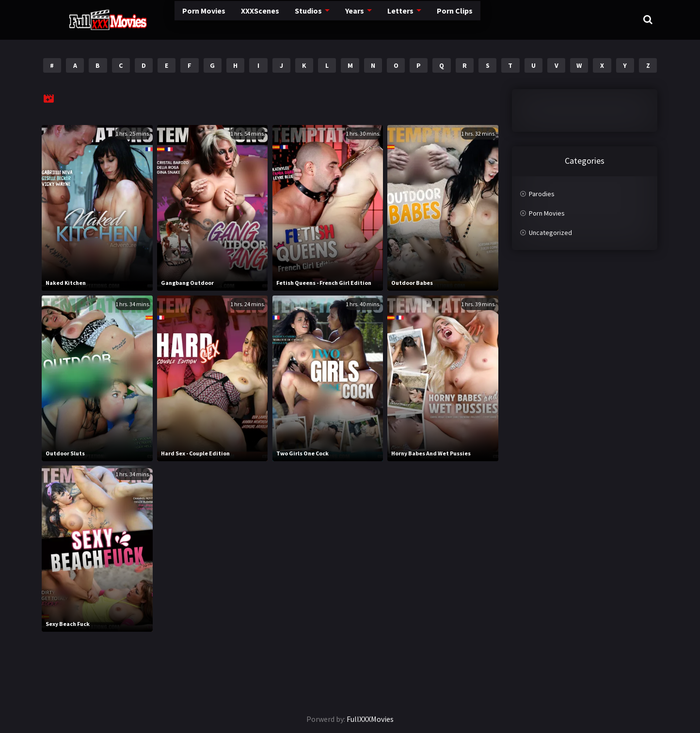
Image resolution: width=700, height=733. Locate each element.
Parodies (542, 194)
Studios (272, 19)
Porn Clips (422, 19)
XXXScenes (221, 19)
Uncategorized (550, 233)
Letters (366, 19)
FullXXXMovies (370, 719)
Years (320, 19)
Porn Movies (161, 19)
